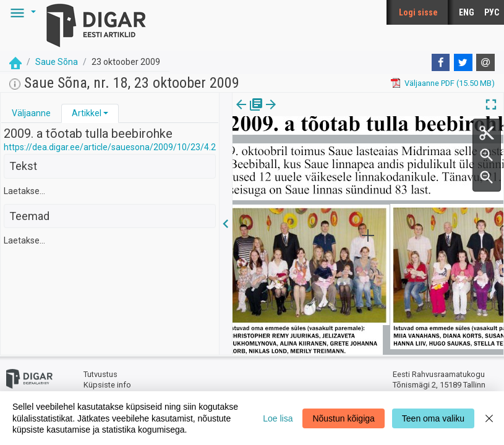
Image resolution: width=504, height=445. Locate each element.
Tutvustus (100, 374)
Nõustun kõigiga (343, 418)
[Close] (489, 418)
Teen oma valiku (433, 418)
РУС (492, 12)
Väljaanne (31, 113)
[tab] (31, 113)
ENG (467, 12)
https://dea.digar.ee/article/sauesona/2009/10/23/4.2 (110, 147)
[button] (21, 12)
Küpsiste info (107, 385)
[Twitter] (463, 62)
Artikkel (87, 113)
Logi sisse (418, 12)
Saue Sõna (57, 62)
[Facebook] (441, 62)
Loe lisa (278, 418)
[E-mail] (485, 62)
